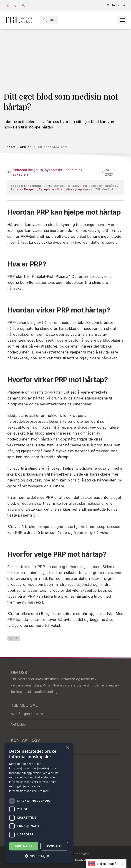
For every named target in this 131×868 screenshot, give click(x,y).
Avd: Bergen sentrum (27, 714)
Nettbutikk (19, 724)
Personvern (80, 854)
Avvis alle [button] (54, 846)
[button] (39, 856)
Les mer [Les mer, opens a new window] (43, 791)
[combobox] (106, 864)
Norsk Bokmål (103, 864)
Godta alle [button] (24, 846)
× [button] (68, 748)
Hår (14, 638)
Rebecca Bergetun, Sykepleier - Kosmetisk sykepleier (47, 172)
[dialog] (39, 803)
